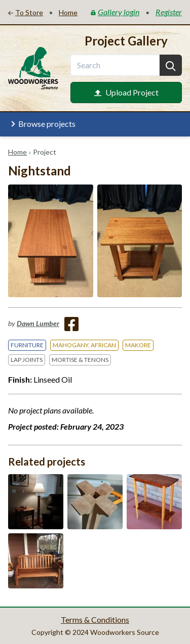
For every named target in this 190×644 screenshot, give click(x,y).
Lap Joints (27, 360)
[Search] (171, 65)
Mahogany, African (84, 345)
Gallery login (115, 12)
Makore (138, 345)
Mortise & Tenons (80, 360)
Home (17, 152)
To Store (26, 12)
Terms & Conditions (95, 619)
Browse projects (42, 124)
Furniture (27, 345)
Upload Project (126, 92)
